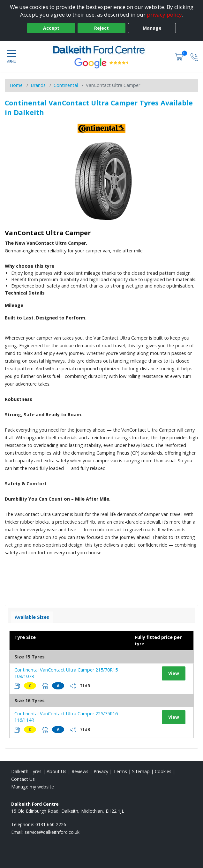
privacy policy (164, 15)
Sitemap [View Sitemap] (141, 771)
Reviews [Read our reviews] (80, 771)
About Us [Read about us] (56, 771)
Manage (152, 28)
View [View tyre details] (174, 673)
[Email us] (52, 832)
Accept (51, 28)
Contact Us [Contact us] (23, 779)
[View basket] (180, 56)
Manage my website (33, 787)
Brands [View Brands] (38, 85)
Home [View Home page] (16, 85)
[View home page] (101, 50)
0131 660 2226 (51, 824)
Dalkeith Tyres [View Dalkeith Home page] (26, 771)
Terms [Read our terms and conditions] (120, 771)
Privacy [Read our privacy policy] (101, 771)
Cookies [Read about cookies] (163, 771)
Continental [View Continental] (66, 85)
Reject (101, 28)
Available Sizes (32, 617)
